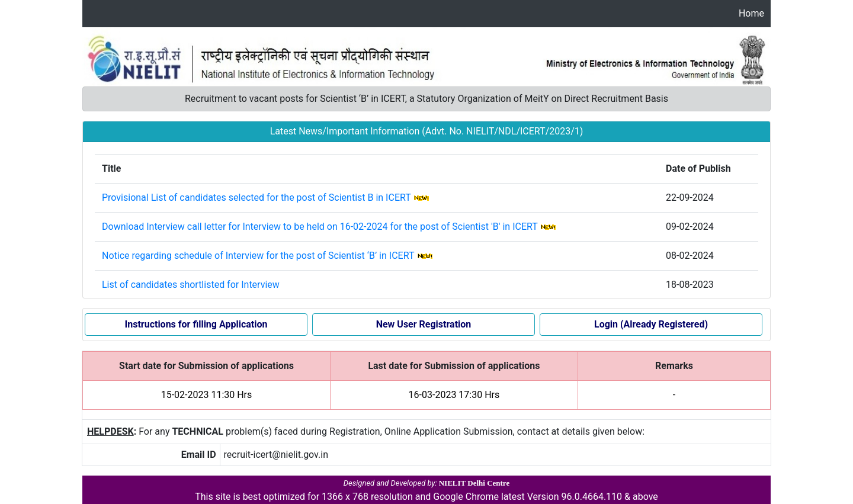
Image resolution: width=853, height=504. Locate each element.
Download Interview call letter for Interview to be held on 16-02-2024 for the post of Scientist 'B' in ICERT (320, 227)
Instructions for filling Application (196, 324)
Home (751, 13)
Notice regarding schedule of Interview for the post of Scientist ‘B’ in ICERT (258, 256)
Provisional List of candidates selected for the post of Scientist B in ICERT (256, 198)
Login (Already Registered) (651, 324)
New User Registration (424, 324)
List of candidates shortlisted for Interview (191, 285)
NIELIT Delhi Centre (474, 483)
